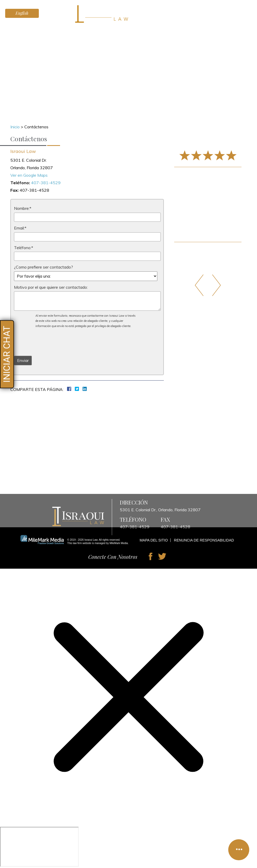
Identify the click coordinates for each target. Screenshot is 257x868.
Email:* (20, 228)
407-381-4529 (234, 16)
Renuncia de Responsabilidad (204, 540)
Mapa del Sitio (154, 540)
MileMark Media (119, 543)
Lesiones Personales (86, 31)
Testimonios (124, 31)
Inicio (30, 31)
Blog (195, 31)
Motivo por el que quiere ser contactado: (51, 287)
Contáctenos (218, 31)
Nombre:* (23, 208)
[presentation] (53, 342)
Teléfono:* (24, 248)
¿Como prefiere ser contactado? (43, 267)
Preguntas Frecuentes (163, 31)
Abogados (50, 31)
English (22, 13)
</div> (39, 847)
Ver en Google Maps (29, 175)
